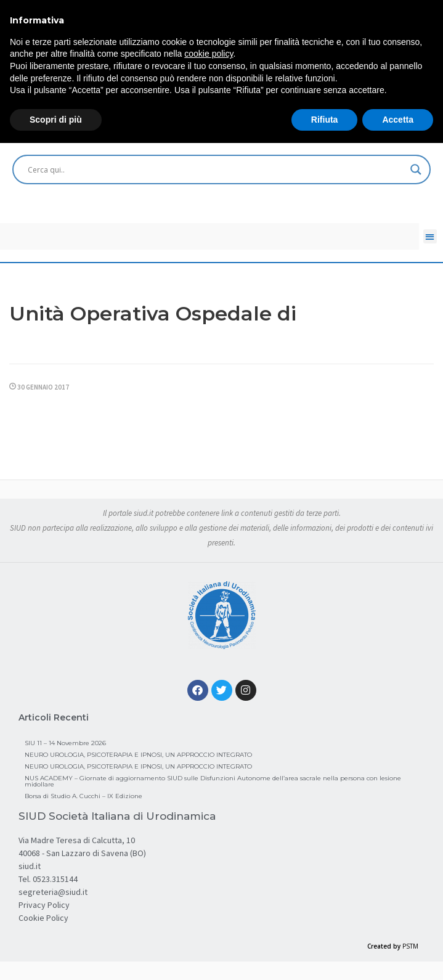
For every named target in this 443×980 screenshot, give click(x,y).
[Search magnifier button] (416, 169)
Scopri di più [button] (56, 120)
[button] (430, 236)
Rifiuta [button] (325, 120)
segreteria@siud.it (53, 892)
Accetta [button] (398, 120)
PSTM (410, 946)
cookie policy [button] (209, 54)
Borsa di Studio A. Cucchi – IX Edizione (83, 796)
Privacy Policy (44, 905)
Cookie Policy (43, 918)
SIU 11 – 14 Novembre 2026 (65, 743)
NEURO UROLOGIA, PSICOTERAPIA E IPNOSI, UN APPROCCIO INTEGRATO (138, 755)
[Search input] (216, 169)
